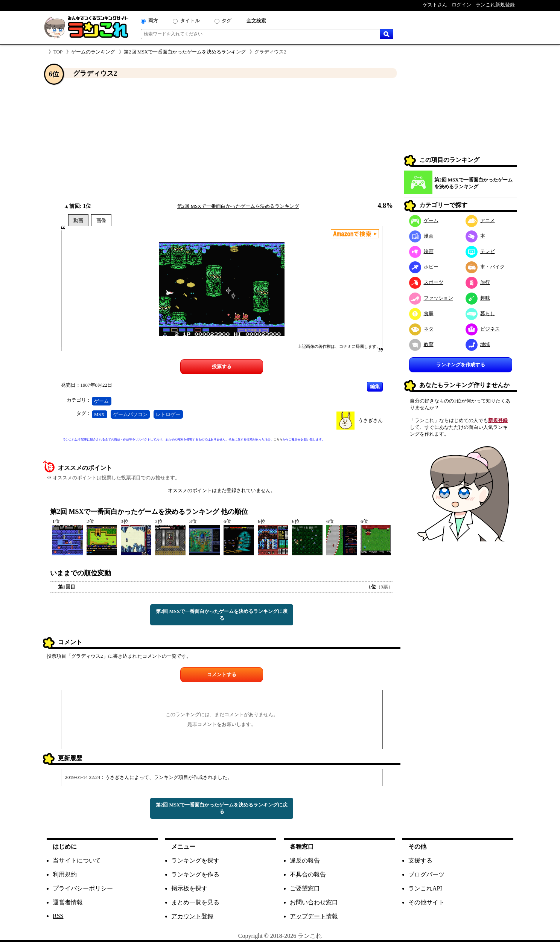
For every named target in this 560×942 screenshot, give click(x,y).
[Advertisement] (222, 140)
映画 (421, 251)
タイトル (190, 21)
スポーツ (426, 282)
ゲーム (101, 401)
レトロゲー (168, 414)
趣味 (478, 298)
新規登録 (498, 420)
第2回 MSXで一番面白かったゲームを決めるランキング (185, 52)
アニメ (480, 220)
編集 (375, 386)
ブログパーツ (426, 874)
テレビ (480, 251)
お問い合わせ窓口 (314, 902)
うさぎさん (371, 420)
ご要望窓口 (305, 888)
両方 (153, 21)
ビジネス (483, 329)
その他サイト (426, 902)
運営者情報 (68, 902)
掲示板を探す (189, 888)
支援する (420, 860)
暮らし (480, 313)
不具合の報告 (308, 874)
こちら (278, 440)
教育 (421, 344)
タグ (227, 21)
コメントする (222, 674)
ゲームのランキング (93, 52)
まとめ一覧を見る (195, 902)
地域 (478, 344)
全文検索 (256, 21)
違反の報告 (305, 860)
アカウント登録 (192, 916)
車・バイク (485, 267)
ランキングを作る (195, 874)
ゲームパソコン (130, 414)
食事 (421, 313)
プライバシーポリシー (83, 888)
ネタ (421, 329)
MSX (99, 414)
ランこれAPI (425, 888)
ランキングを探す (195, 860)
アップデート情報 (314, 916)
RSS (58, 916)
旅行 (478, 282)
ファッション (431, 298)
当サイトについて (77, 860)
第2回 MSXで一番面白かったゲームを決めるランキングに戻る (222, 615)
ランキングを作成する (461, 365)
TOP (58, 52)
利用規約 (65, 874)
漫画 (421, 236)
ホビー (424, 267)
